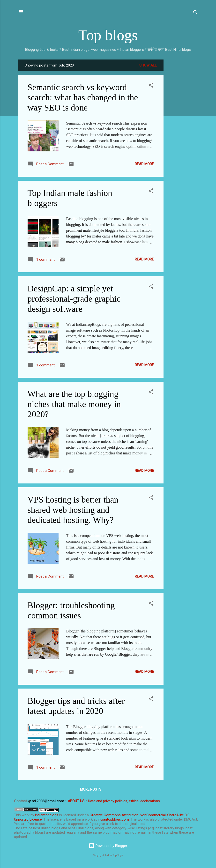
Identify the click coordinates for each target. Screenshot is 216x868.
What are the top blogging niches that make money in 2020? (74, 404)
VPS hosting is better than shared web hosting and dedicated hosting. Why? (73, 510)
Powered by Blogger (108, 846)
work (26, 815)
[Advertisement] (183, 132)
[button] (151, 86)
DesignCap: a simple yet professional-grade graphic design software (74, 299)
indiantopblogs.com (113, 819)
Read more (144, 164)
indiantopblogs (47, 815)
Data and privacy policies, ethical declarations (124, 801)
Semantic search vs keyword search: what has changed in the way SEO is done (83, 97)
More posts (91, 789)
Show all (148, 65)
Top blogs (108, 35)
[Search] (195, 13)
